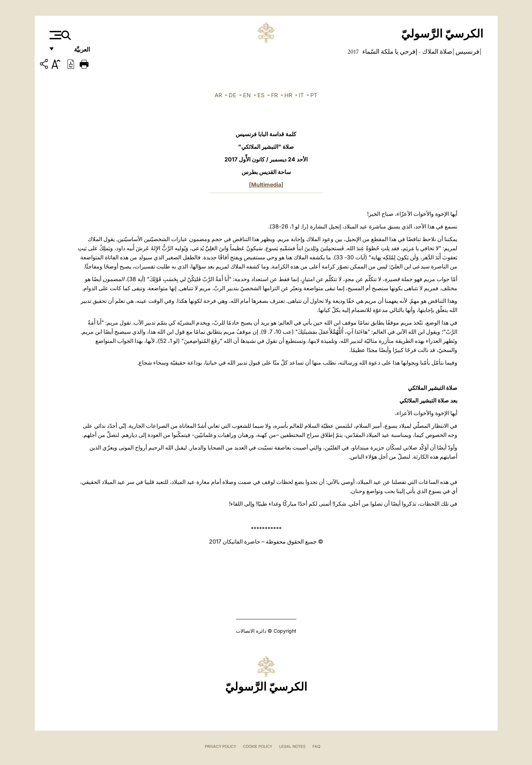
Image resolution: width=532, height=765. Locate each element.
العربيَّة (75, 52)
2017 (353, 52)
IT (301, 95)
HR (288, 95)
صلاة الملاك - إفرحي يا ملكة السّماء (406, 52)
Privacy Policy (220, 746)
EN (247, 95)
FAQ (316, 746)
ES (261, 95)
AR (218, 95)
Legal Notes (292, 746)
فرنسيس (467, 52)
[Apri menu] (55, 35)
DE (233, 95)
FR (274, 95)
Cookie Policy (258, 746)
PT (314, 95)
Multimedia (266, 185)
